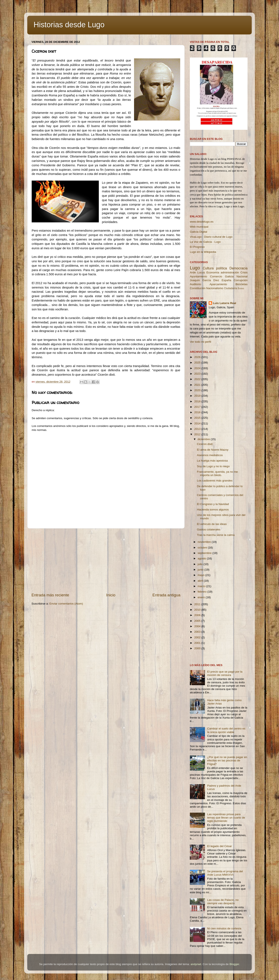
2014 (198, 423)
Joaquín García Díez (205, 280)
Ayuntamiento (198, 276)
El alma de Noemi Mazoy (213, 450)
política (221, 268)
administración (230, 272)
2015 (198, 418)
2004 (198, 626)
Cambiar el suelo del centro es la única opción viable (226, 730)
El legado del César (219, 846)
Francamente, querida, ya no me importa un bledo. (217, 473)
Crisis (244, 272)
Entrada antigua (166, 595)
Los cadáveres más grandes (215, 481)
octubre (203, 548)
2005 (198, 621)
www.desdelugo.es (202, 222)
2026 (198, 357)
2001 (198, 643)
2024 (198, 368)
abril (201, 581)
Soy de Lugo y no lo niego (213, 466)
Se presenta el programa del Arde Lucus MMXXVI (225, 873)
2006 (198, 615)
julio (201, 564)
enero (202, 597)
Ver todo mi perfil (200, 342)
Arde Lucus (197, 272)
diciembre (204, 439)
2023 (198, 374)
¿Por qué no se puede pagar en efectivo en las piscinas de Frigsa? (227, 760)
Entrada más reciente (50, 595)
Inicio (111, 595)
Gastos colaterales (209, 529)
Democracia (239, 268)
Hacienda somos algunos (213, 510)
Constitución (198, 288)
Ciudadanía (231, 288)
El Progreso (197, 247)
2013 (198, 429)
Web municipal (199, 227)
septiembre (205, 553)
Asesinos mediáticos (210, 455)
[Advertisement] (106, 560)
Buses (241, 288)
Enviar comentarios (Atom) (66, 604)
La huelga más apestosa (212, 461)
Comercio (216, 276)
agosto (202, 558)
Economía (213, 272)
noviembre (205, 542)
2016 (198, 412)
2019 (198, 396)
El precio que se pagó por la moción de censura (225, 673)
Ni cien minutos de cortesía (224, 928)
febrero (203, 592)
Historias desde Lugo (69, 25)
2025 (198, 363)
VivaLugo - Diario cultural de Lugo (211, 237)
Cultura (208, 268)
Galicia (229, 276)
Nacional (242, 276)
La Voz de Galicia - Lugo (205, 242)
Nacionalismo (215, 288)
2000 (198, 648)
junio (201, 570)
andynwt (196, 964)
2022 (198, 379)
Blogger (234, 964)
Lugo (195, 268)
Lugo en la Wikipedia (203, 252)
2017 (198, 407)
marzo (202, 586)
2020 (198, 390)
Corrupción (241, 280)
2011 (198, 604)
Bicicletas (242, 284)
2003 (198, 632)
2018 (198, 401)
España (226, 280)
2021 (198, 385)
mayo (201, 575)
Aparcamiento (218, 284)
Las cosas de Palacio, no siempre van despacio (223, 902)
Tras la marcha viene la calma (216, 535)
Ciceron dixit (205, 444)
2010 (198, 610)
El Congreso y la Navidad (213, 504)
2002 (198, 637)
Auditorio (195, 284)
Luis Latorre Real (224, 303)
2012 (198, 434)
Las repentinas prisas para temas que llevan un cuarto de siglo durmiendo (226, 818)
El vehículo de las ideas (212, 524)
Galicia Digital (199, 232)
